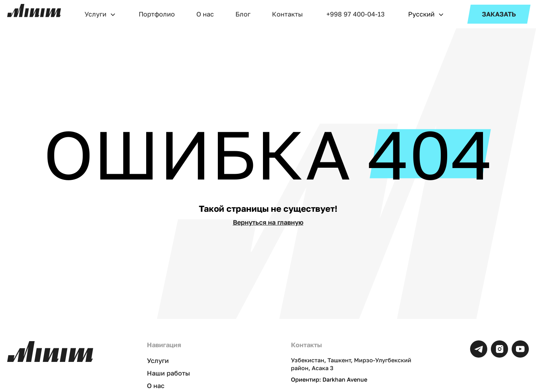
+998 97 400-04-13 (356, 14)
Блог (243, 14)
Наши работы (168, 373)
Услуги (95, 14)
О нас (205, 14)
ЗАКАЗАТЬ (499, 14)
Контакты (287, 14)
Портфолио (157, 14)
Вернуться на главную (268, 222)
